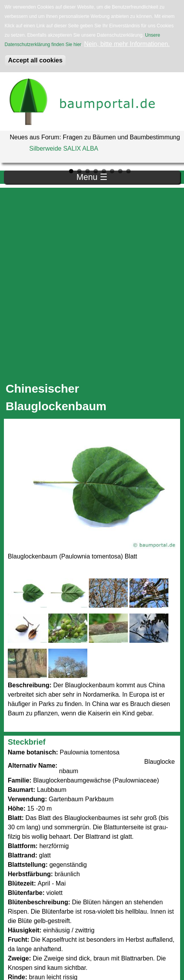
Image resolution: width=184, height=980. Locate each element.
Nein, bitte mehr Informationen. (127, 44)
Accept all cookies (35, 60)
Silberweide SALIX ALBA (64, 149)
